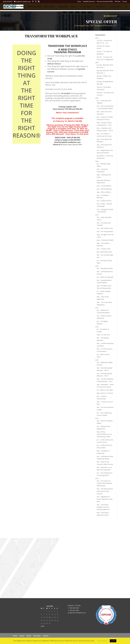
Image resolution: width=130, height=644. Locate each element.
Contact (125, 2)
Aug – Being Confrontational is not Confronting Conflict (104, 434)
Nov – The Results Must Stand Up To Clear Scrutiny (105, 491)
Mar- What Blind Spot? (104, 252)
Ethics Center (49, 7)
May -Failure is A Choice (105, 393)
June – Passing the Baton (105, 240)
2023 (97, 38)
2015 (97, 360)
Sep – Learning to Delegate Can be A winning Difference (103, 507)
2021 (97, 98)
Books (73, 7)
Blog (23, 7)
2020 (97, 161)
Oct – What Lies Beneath (105, 277)
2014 (97, 418)
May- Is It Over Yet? (103, 335)
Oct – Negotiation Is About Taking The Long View (105, 499)
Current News (86, 7)
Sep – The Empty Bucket (105, 231)
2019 (97, 215)
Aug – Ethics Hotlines (104, 192)
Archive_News (115, 7)
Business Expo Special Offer (105, 2)
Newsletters (100, 7)
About (14, 7)
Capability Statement (89, 2)
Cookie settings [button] (102, 641)
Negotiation (63, 7)
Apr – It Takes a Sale (104, 249)
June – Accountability (104, 186)
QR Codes (118, 2)
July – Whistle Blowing (104, 189)
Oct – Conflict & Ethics (104, 201)
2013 (97, 478)
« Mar (42, 626)
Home (79, 2)
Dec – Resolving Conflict (105, 268)
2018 (97, 266)
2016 (97, 327)
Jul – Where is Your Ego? (105, 390)
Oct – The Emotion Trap (105, 228)
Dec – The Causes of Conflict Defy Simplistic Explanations (105, 483)
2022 (97, 63)
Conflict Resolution (34, 7)
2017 (97, 308)
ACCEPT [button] (113, 641)
